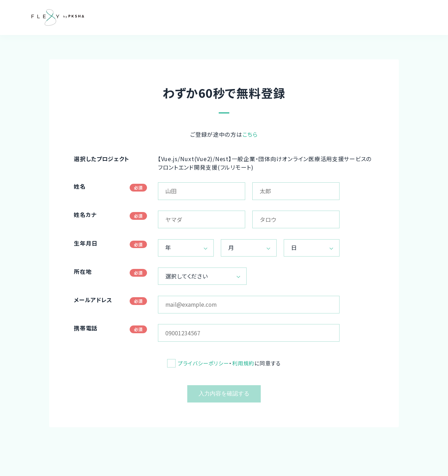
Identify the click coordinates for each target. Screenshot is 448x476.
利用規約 (243, 363)
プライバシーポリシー (203, 363)
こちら (250, 134)
